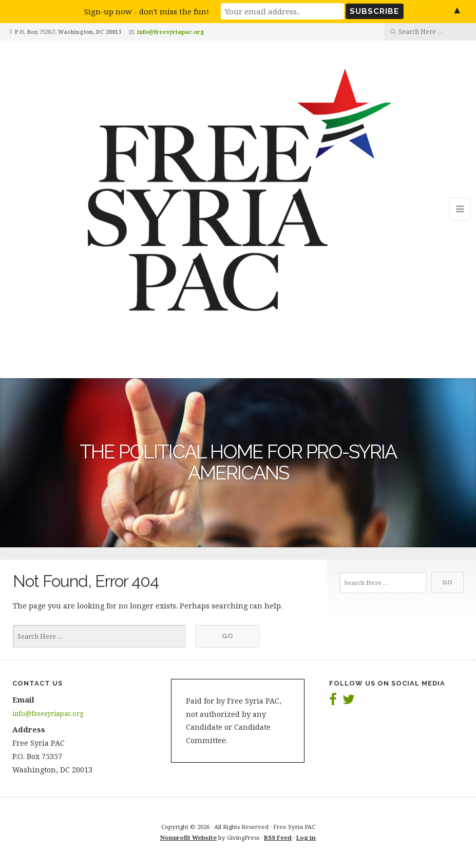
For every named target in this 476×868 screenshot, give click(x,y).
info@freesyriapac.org (171, 32)
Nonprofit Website (188, 837)
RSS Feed (278, 837)
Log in (306, 837)
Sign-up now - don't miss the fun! (147, 11)
